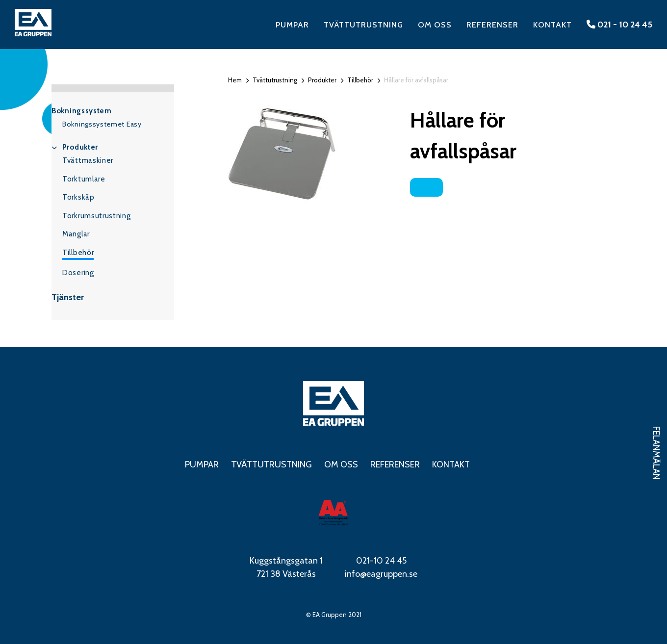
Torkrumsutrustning (97, 216)
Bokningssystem (82, 111)
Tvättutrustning (363, 25)
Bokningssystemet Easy (102, 124)
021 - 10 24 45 (619, 25)
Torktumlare (84, 179)
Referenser (492, 25)
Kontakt (552, 25)
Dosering (78, 273)
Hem (235, 80)
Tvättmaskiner (88, 160)
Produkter (80, 147)
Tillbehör (78, 253)
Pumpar (292, 25)
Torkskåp (78, 197)
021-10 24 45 (381, 561)
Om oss (435, 25)
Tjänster (68, 297)
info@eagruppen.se (381, 574)
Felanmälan (656, 453)
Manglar (76, 234)
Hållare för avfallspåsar (416, 80)
